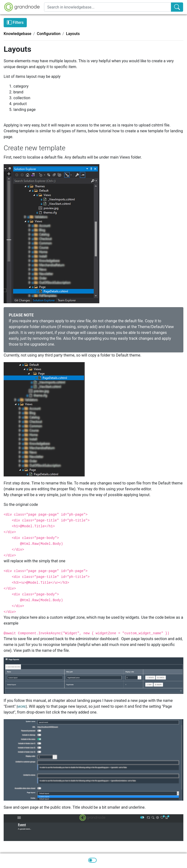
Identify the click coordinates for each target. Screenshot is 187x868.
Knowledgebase (18, 34)
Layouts (73, 34)
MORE (22, 707)
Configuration (49, 34)
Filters (15, 22)
